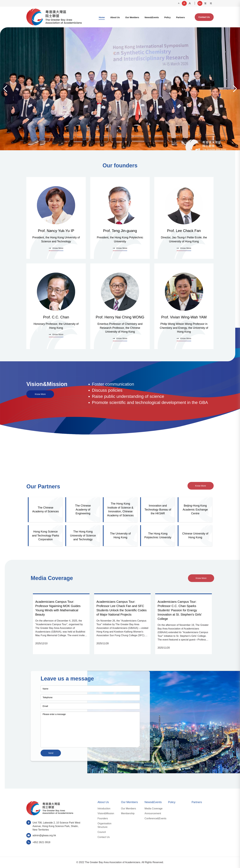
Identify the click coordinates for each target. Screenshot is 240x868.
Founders (103, 818)
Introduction (104, 809)
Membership (128, 813)
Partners (181, 17)
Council (102, 832)
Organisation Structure (104, 825)
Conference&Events (155, 818)
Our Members (132, 17)
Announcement (153, 813)
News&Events (152, 17)
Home (102, 17)
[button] (235, 89)
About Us (115, 17)
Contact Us (204, 17)
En (200, 3)
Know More (40, 394)
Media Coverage (153, 809)
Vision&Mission (106, 813)
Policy (167, 17)
